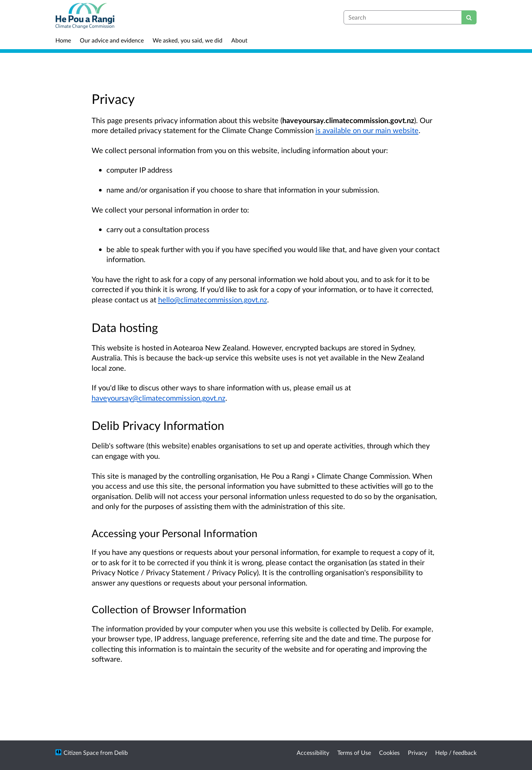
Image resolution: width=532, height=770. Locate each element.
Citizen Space (81, 752)
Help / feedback (456, 752)
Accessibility (313, 752)
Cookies (389, 752)
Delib (121, 752)
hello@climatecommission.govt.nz (213, 299)
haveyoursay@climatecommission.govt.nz (158, 398)
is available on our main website (367, 130)
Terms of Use (354, 752)
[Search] (469, 17)
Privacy (417, 752)
